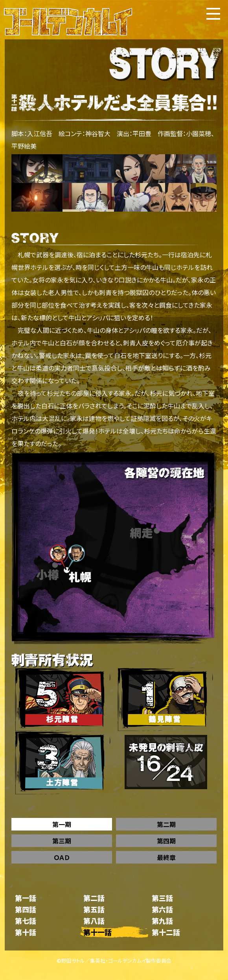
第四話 (26, 909)
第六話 (162, 909)
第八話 (94, 921)
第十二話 (166, 932)
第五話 (94, 909)
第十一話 (97, 932)
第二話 (94, 898)
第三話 (162, 898)
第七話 (26, 921)
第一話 (26, 898)
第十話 (26, 932)
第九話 (162, 921)
